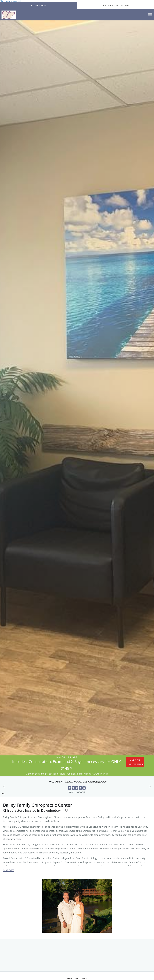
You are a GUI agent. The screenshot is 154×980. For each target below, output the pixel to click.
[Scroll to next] (149, 787)
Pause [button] (3, 794)
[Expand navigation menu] (150, 15)
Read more (8, 870)
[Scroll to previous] (5, 787)
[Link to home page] (8, 15)
